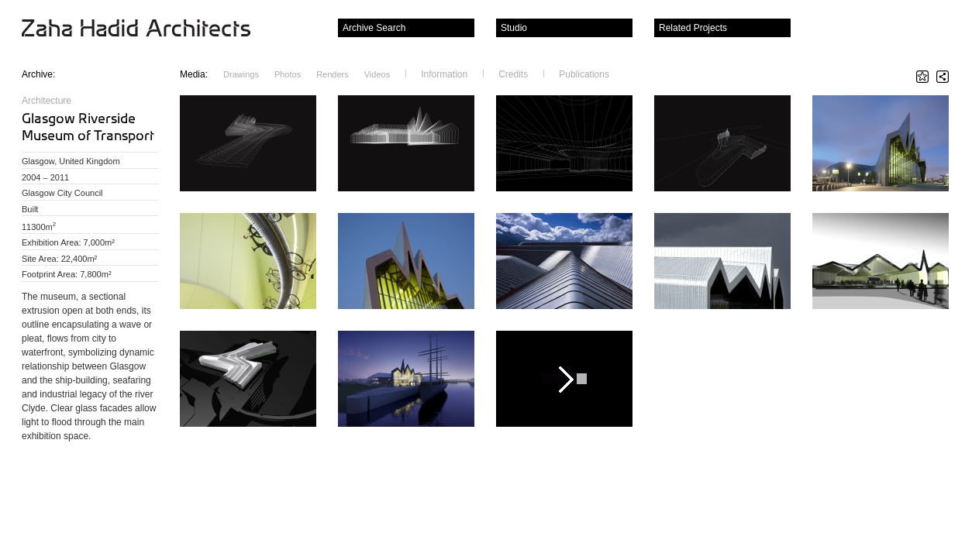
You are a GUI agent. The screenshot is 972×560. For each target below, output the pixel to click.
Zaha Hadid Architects (148, 29)
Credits (513, 74)
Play (564, 379)
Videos (377, 74)
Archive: (38, 74)
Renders (333, 74)
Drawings (241, 74)
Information (444, 74)
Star (922, 77)
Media (194, 74)
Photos (288, 74)
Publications (584, 74)
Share (943, 77)
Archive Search (374, 28)
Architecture (47, 101)
